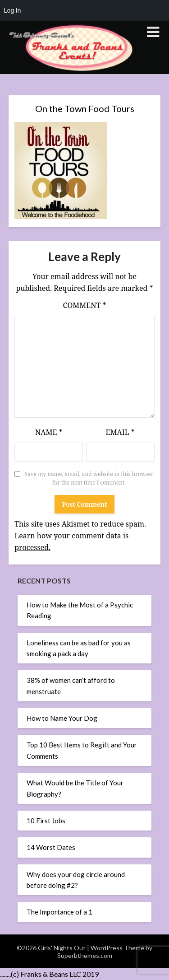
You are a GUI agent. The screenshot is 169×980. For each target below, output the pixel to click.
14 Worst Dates (51, 847)
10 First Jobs (46, 821)
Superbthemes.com (85, 955)
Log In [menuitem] (12, 10)
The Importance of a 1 (59, 912)
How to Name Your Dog (62, 718)
